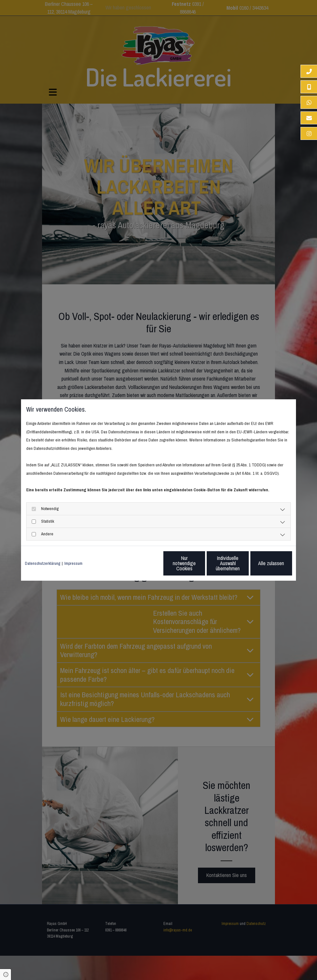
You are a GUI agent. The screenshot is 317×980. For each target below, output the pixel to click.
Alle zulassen (262, 563)
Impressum (73, 563)
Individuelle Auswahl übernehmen (201, 563)
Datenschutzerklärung (43, 563)
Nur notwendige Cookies (139, 563)
